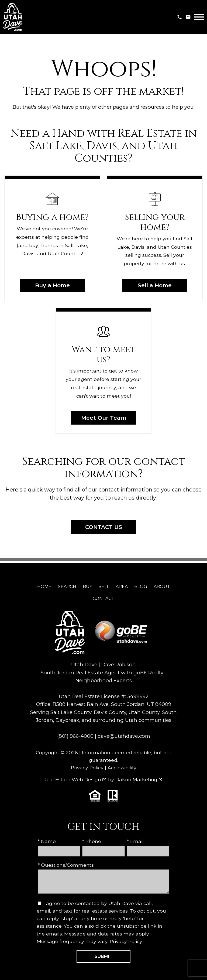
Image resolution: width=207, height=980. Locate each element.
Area (122, 587)
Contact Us (104, 527)
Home (44, 587)
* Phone (92, 841)
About (162, 587)
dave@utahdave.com (124, 736)
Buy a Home (52, 285)
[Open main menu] (199, 17)
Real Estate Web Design (75, 779)
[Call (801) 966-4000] (180, 17)
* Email (135, 841)
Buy (87, 587)
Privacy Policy (87, 768)
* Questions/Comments (66, 865)
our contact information (120, 490)
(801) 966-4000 (75, 736)
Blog (141, 587)
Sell (104, 587)
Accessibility (122, 768)
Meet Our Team (104, 418)
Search (67, 587)
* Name (47, 841)
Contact (103, 598)
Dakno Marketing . (139, 779)
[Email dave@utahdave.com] (188, 17)
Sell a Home (155, 285)
